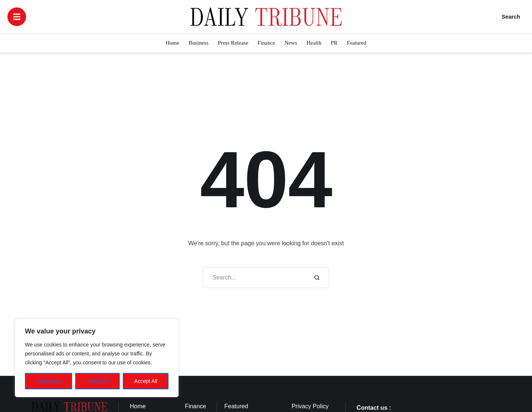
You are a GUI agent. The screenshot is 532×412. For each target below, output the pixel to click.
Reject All (97, 381)
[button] (17, 17)
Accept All (146, 381)
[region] (97, 358)
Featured (236, 406)
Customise (49, 381)
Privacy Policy (310, 406)
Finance (196, 406)
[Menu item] (172, 43)
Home (138, 406)
